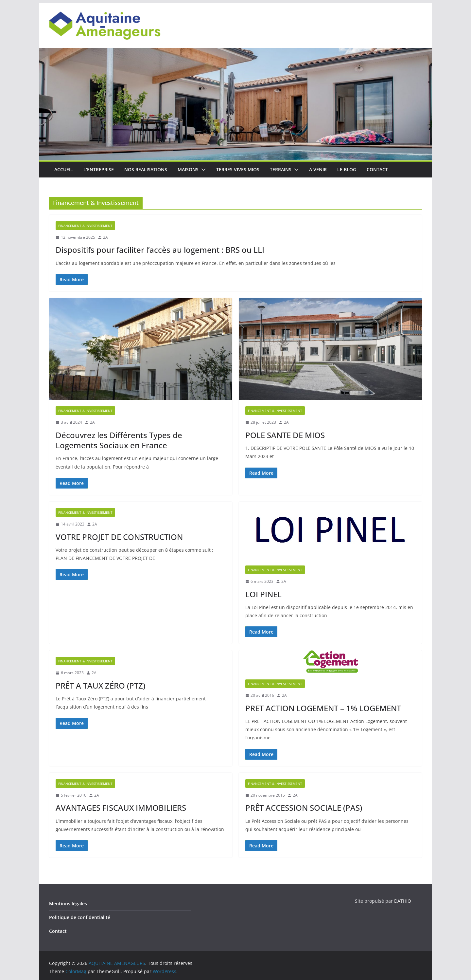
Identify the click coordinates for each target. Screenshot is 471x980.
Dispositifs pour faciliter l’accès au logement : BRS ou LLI (160, 250)
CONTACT (377, 169)
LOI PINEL (263, 594)
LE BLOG (347, 169)
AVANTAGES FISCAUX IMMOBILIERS (121, 808)
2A (105, 237)
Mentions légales (68, 904)
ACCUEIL (64, 169)
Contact (58, 931)
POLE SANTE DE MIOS (285, 435)
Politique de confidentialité (80, 917)
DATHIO (403, 901)
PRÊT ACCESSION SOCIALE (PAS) (304, 808)
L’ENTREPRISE (99, 169)
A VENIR (318, 169)
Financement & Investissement (85, 226)
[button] (202, 170)
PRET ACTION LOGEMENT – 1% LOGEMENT (323, 708)
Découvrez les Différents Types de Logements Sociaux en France (119, 440)
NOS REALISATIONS (146, 169)
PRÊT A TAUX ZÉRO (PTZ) (100, 685)
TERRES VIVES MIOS (238, 169)
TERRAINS (281, 169)
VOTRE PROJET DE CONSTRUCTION (119, 537)
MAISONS (188, 169)
